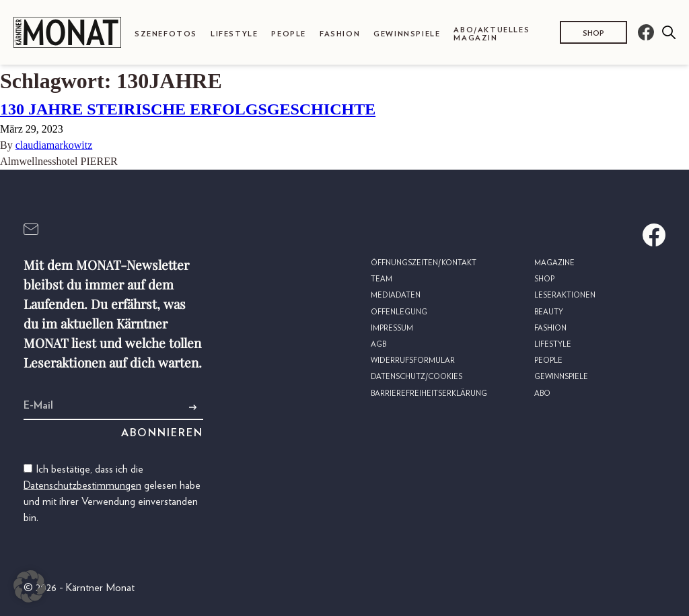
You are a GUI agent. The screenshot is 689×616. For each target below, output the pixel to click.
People (289, 34)
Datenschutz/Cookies (416, 377)
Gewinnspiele (407, 34)
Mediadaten (396, 295)
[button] (30, 586)
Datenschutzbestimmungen (82, 485)
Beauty (549, 312)
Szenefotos (166, 34)
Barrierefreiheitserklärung (429, 393)
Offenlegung (399, 312)
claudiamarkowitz (54, 145)
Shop (593, 33)
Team (382, 279)
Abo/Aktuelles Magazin (492, 34)
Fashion (340, 34)
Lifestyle (234, 34)
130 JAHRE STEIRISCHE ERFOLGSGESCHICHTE (188, 109)
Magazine (554, 263)
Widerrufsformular (413, 361)
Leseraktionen (565, 295)
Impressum (392, 328)
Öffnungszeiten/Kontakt (424, 263)
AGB (378, 344)
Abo (542, 393)
